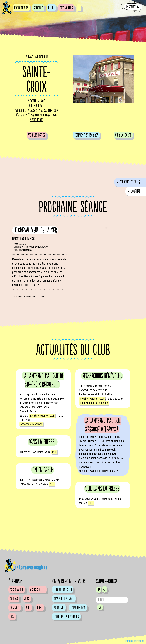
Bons (40, 608)
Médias (14, 599)
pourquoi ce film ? (130, 182)
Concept (38, 8)
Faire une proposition (66, 617)
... (79, 8)
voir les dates (37, 135)
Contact (15, 608)
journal (136, 191)
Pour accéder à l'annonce (94, 403)
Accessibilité (38, 590)
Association (17, 590)
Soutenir (59, 608)
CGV (12, 617)
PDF (54, 452)
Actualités (66, 8)
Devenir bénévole (64, 599)
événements (21, 8)
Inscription (133, 7)
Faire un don (78, 608)
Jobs (27, 599)
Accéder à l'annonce (31, 424)
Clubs (51, 8)
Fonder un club (63, 590)
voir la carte (123, 135)
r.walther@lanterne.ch (42, 416)
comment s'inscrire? (86, 135)
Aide (28, 608)
